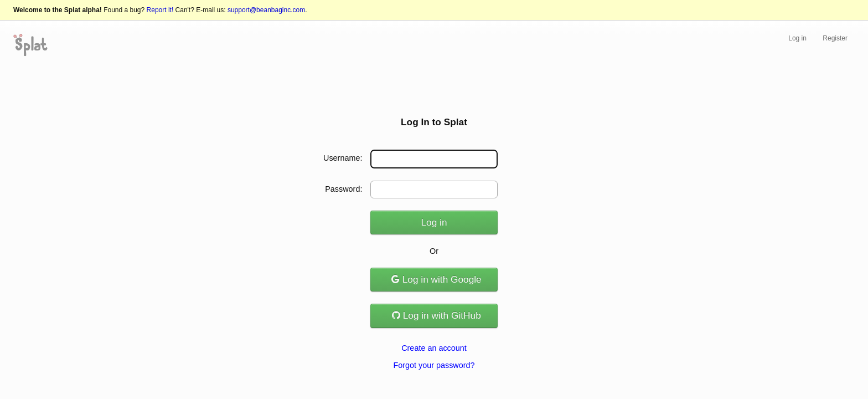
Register (835, 38)
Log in (797, 38)
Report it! (160, 10)
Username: (343, 158)
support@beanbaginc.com (266, 10)
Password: (343, 189)
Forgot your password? (434, 365)
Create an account (434, 348)
